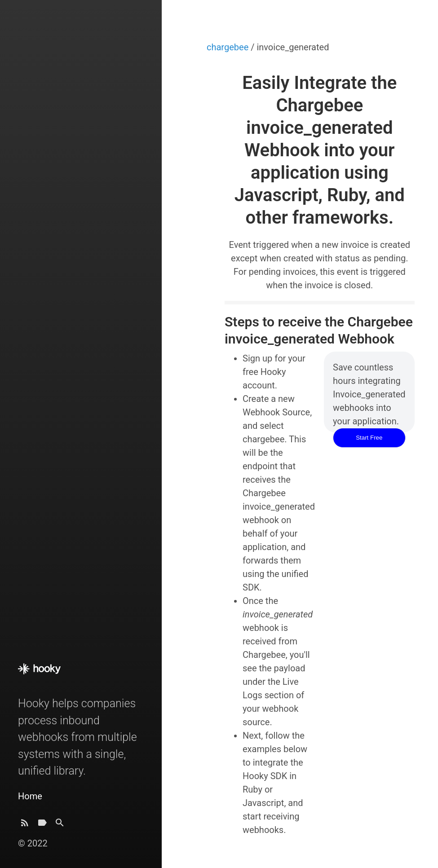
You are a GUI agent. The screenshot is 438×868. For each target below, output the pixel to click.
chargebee (229, 47)
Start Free (369, 438)
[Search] (60, 825)
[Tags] (42, 825)
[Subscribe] (25, 825)
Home (30, 796)
